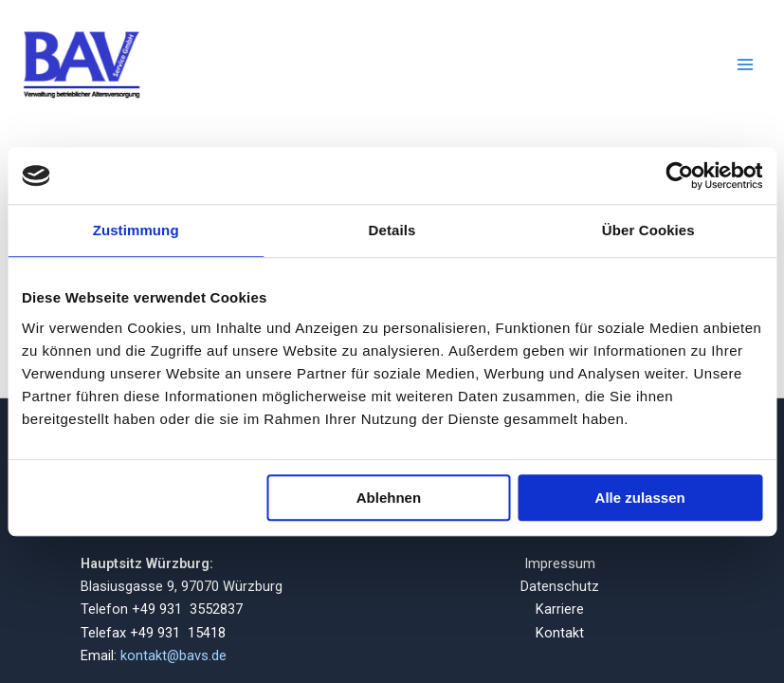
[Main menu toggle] (745, 65)
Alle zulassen (640, 498)
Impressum (560, 563)
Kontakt (560, 633)
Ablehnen (389, 498)
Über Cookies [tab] (648, 230)
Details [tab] (392, 230)
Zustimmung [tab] (136, 230)
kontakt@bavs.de (173, 655)
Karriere (560, 609)
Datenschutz (560, 586)
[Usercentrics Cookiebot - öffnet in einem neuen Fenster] (679, 175)
